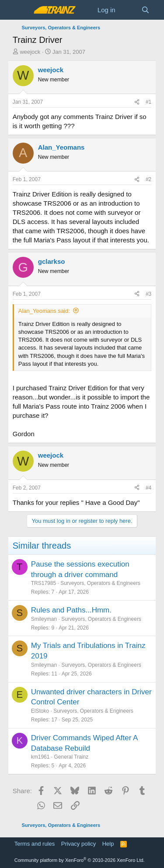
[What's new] (128, 10)
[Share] (137, 102)
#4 (148, 488)
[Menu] (20, 10)
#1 (148, 102)
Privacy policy (79, 844)
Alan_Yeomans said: (44, 311)
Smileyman (44, 619)
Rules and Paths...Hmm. (71, 610)
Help (108, 844)
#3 (148, 294)
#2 (148, 179)
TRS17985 (44, 583)
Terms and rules (35, 844)
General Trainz (71, 757)
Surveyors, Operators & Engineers (100, 583)
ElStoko (40, 711)
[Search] (145, 10)
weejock (30, 52)
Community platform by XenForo (80, 860)
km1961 (40, 757)
